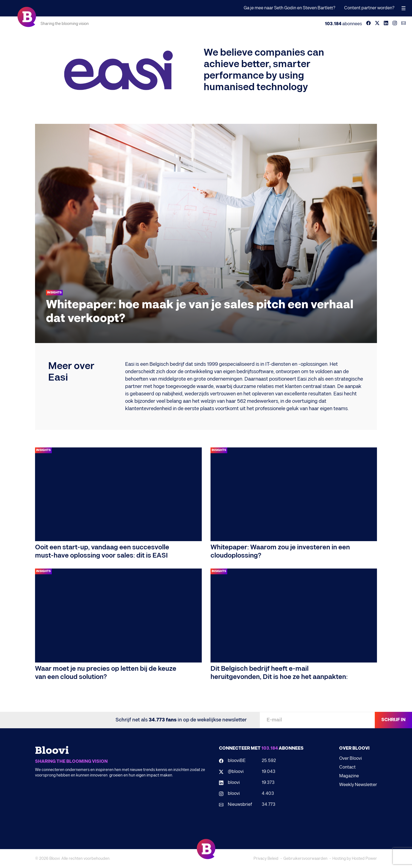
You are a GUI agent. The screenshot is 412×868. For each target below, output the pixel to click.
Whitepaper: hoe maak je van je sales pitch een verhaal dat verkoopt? (200, 312)
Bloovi (54, 859)
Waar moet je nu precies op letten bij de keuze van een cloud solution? (106, 673)
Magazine (349, 776)
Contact (347, 767)
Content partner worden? (369, 8)
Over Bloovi (351, 759)
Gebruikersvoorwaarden (305, 859)
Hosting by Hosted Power (355, 859)
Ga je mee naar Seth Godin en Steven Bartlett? (289, 8)
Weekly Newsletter (358, 785)
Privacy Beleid (266, 859)
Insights (54, 292)
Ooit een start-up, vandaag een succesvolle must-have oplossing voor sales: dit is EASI (102, 551)
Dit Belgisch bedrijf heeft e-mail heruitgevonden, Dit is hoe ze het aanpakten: (279, 673)
